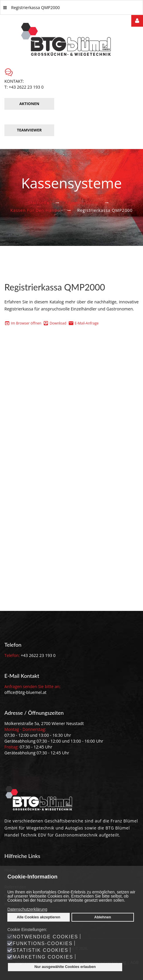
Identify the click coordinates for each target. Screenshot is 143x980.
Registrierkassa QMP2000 (32, 7)
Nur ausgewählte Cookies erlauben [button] (65, 967)
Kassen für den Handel (36, 210)
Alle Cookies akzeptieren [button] (38, 917)
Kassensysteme (82, 203)
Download (58, 323)
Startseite (39, 203)
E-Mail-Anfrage (87, 323)
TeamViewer (29, 130)
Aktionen (29, 104)
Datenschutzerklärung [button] (27, 909)
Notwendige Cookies (45, 937)
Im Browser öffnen (26, 323)
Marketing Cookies (43, 957)
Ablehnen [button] (103, 917)
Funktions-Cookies (43, 944)
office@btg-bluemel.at (25, 692)
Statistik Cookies (40, 950)
